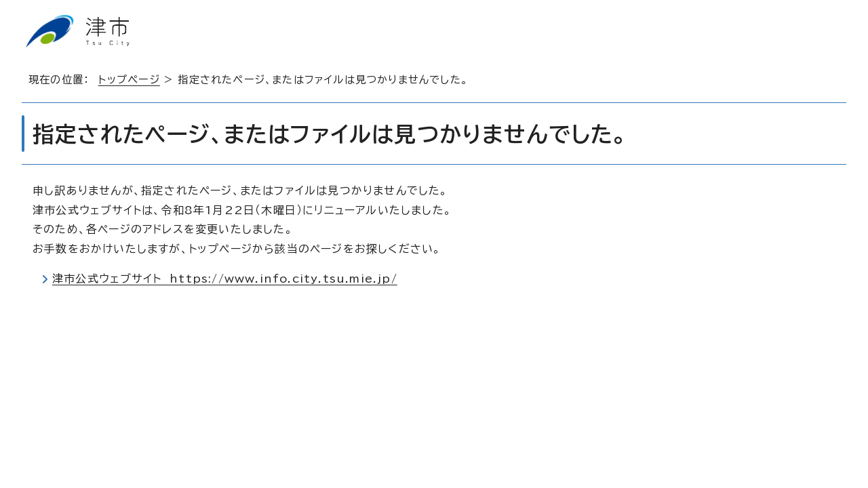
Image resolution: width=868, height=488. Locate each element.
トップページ (129, 80)
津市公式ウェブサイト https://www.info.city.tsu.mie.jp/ (225, 279)
